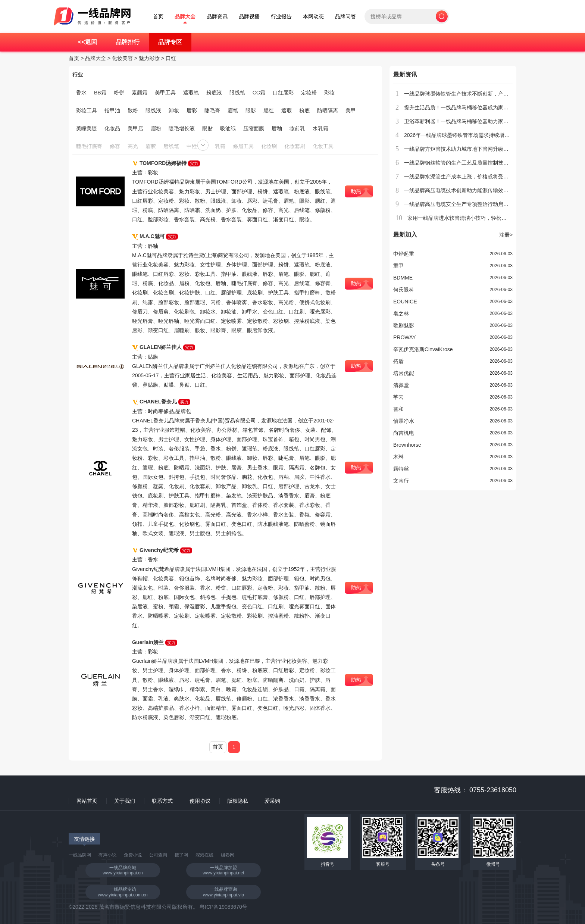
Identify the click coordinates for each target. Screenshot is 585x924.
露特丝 (401, 469)
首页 (158, 17)
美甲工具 (165, 93)
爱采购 (272, 801)
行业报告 (281, 17)
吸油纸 (228, 128)
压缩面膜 (254, 128)
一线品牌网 (80, 855)
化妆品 (112, 128)
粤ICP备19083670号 (223, 907)
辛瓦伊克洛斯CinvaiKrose (423, 349)
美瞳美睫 (87, 128)
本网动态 (313, 17)
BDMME (403, 278)
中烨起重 (404, 254)
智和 (398, 409)
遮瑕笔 (191, 93)
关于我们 (125, 801)
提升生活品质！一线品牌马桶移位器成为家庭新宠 (462, 107)
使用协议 (200, 801)
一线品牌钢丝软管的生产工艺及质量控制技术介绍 (462, 163)
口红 (171, 58)
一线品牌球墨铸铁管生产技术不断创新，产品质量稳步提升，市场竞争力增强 (493, 94)
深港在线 (204, 855)
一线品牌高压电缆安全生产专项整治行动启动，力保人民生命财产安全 (485, 204)
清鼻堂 (401, 385)
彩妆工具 (87, 110)
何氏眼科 (404, 290)
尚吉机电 (404, 433)
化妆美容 (122, 58)
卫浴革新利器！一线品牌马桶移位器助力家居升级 (462, 121)
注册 (506, 235)
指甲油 (112, 110)
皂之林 (401, 313)
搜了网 (181, 855)
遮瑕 (287, 110)
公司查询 (158, 855)
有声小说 (107, 855)
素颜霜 (140, 93)
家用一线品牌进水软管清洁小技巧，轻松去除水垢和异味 (473, 218)
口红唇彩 (283, 93)
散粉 (133, 110)
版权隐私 (238, 801)
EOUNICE (405, 302)
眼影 (251, 110)
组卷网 (228, 855)
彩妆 (329, 93)
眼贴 (207, 128)
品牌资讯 (217, 17)
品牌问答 (345, 17)
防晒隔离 (328, 110)
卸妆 (174, 110)
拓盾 (398, 361)
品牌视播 (249, 17)
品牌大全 (185, 17)
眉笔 (233, 110)
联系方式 (162, 801)
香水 (81, 93)
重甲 (398, 266)
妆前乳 (297, 128)
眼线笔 (237, 93)
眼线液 (153, 110)
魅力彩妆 (149, 58)
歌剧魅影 (404, 325)
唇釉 (277, 128)
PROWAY (405, 337)
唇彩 (192, 110)
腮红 (269, 110)
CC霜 (259, 93)
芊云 (398, 397)
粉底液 (214, 93)
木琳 (398, 457)
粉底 (304, 110)
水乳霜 (320, 128)
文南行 (401, 481)
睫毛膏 (212, 110)
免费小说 (133, 855)
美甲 (351, 110)
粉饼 (119, 93)
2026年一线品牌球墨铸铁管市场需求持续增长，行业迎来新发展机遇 (483, 135)
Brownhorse (407, 445)
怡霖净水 (404, 421)
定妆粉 (309, 93)
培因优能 (404, 373)
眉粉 (156, 128)
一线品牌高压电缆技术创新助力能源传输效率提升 (462, 190)
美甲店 (135, 128)
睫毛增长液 (182, 128)
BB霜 (100, 93)
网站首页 (87, 801)
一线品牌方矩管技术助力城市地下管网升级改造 (459, 149)
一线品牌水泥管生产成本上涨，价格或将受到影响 (462, 177)
